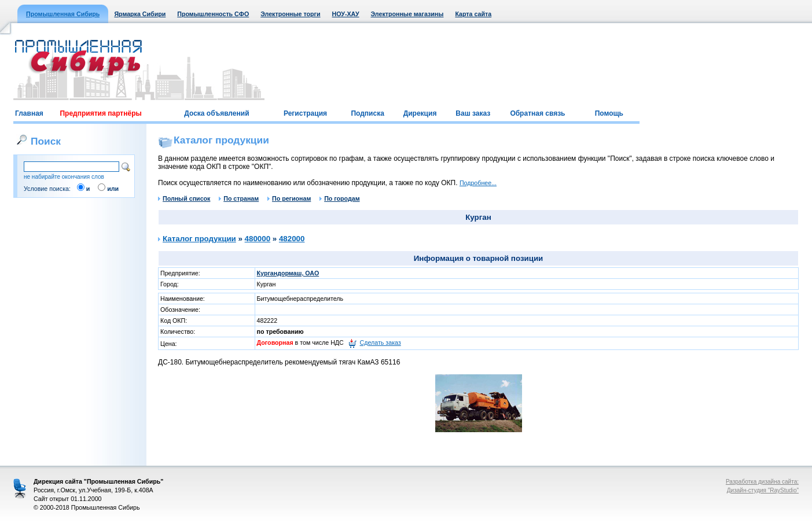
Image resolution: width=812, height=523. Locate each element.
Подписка (367, 113)
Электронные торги (290, 14)
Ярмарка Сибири (140, 14)
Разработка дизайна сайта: (762, 482)
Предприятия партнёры (100, 113)
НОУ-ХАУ (346, 14)
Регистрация (305, 113)
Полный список (184, 198)
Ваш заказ (473, 113)
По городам (339, 198)
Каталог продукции (199, 239)
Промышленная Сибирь (63, 14)
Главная (29, 113)
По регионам (289, 198)
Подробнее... (478, 183)
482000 (292, 239)
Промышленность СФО (213, 14)
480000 (258, 239)
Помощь (609, 113)
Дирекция (420, 113)
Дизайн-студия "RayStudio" (763, 490)
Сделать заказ (381, 342)
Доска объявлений (216, 113)
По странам (239, 198)
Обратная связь (537, 113)
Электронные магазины (407, 14)
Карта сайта (473, 14)
